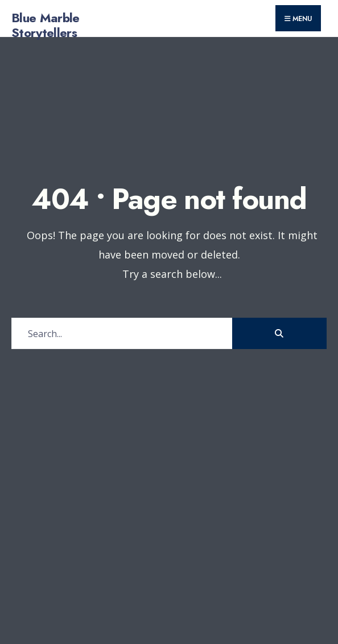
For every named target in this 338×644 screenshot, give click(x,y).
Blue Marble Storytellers (46, 25)
